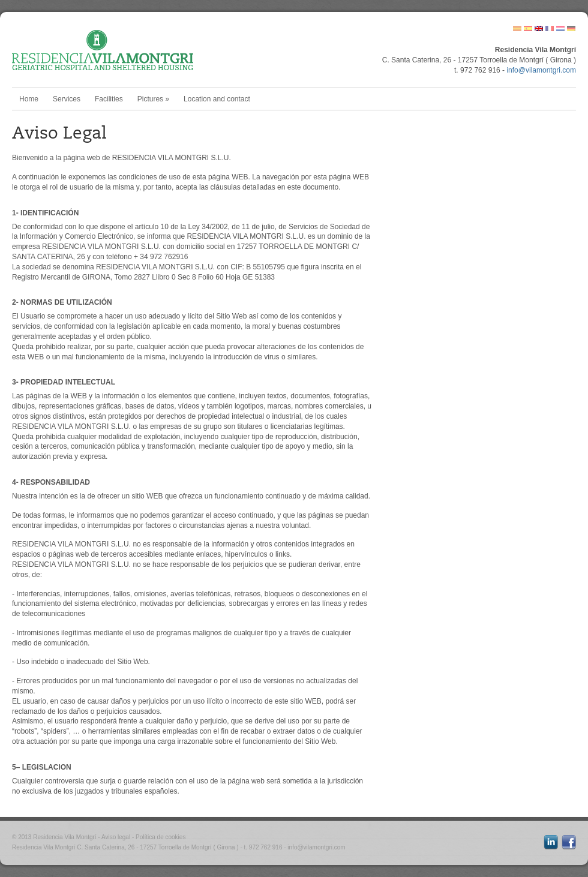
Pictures (153, 99)
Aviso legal (116, 837)
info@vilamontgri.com (541, 70)
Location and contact (217, 99)
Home (29, 99)
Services (67, 99)
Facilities (109, 99)
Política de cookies (160, 837)
